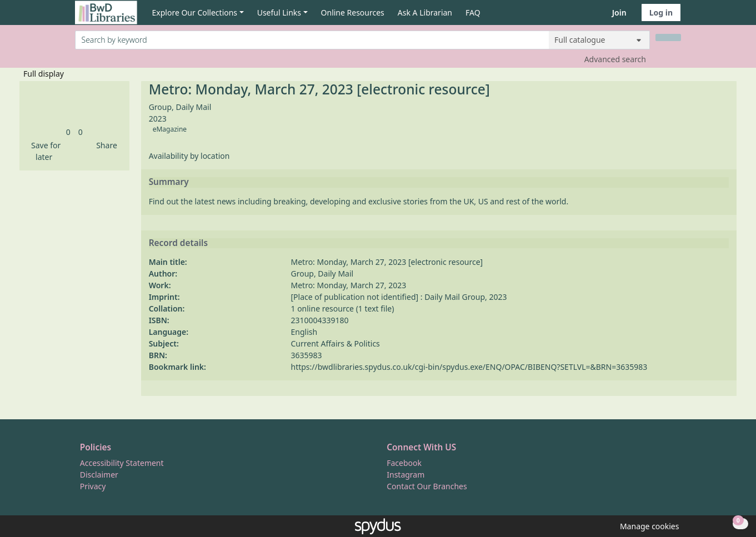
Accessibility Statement (122, 463)
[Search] (668, 37)
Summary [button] (169, 182)
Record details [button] (178, 243)
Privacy (93, 486)
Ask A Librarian (425, 12)
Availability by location (189, 156)
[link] (68, 132)
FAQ (473, 12)
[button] (44, 151)
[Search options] (599, 40)
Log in (661, 12)
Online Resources (353, 12)
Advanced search (615, 59)
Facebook (404, 463)
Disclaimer (99, 475)
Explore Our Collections (195, 12)
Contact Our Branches (427, 486)
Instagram (405, 475)
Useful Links (279, 12)
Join (619, 12)
